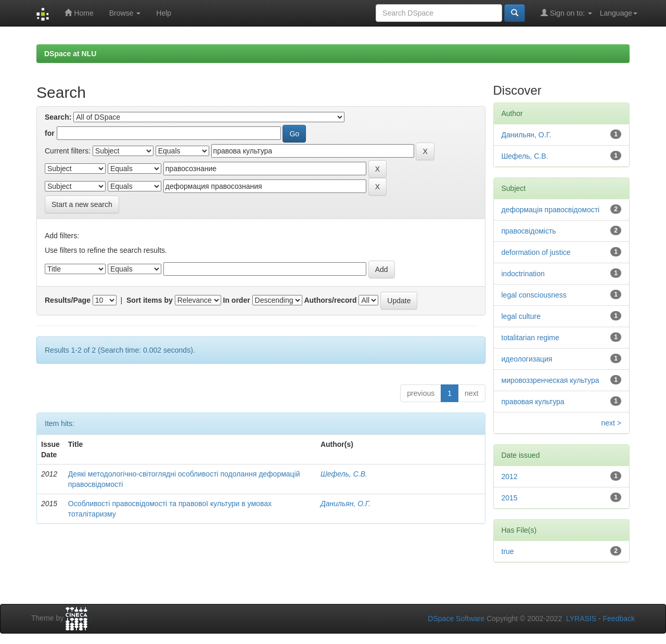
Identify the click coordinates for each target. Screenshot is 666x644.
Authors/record (330, 300)
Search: (58, 117)
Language (619, 13)
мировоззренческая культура (550, 380)
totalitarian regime (530, 338)
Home (79, 13)
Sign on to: (566, 13)
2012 (510, 476)
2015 (510, 498)
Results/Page (68, 300)
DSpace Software (456, 619)
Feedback (619, 619)
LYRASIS (581, 619)
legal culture (521, 316)
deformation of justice (536, 252)
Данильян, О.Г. (345, 504)
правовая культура (533, 402)
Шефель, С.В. (344, 474)
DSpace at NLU (70, 54)
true (508, 551)
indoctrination (523, 274)
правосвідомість (529, 231)
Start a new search (82, 204)
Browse (125, 13)
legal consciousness (534, 295)
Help (164, 13)
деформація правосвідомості (551, 210)
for (50, 133)
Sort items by (150, 300)
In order (237, 300)
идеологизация (527, 359)
